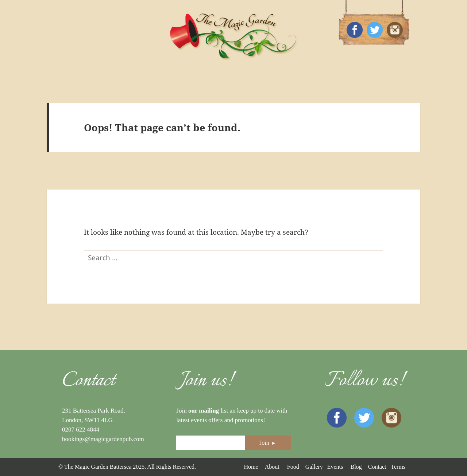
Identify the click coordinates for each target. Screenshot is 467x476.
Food (293, 467)
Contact (377, 467)
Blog (356, 467)
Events (335, 467)
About (272, 467)
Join (268, 443)
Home (251, 467)
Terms (398, 467)
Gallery (314, 467)
